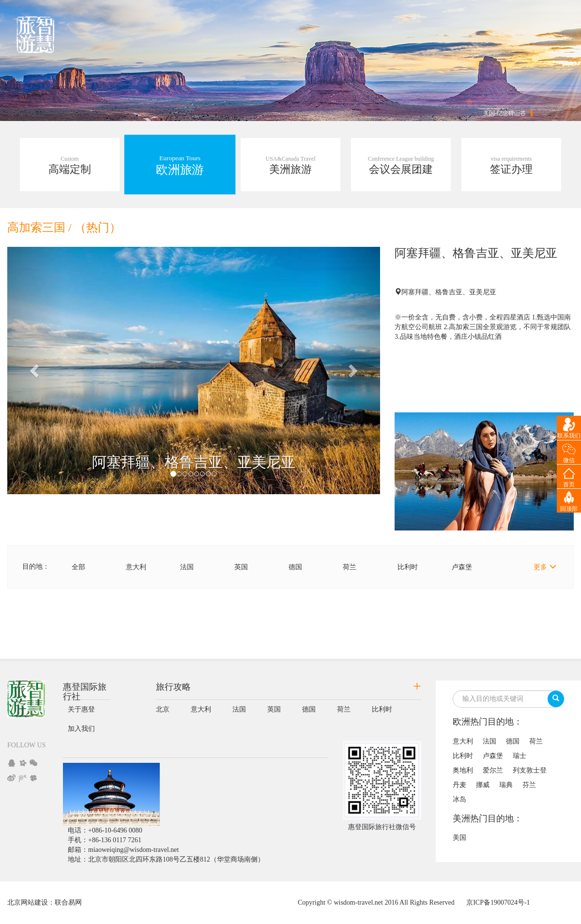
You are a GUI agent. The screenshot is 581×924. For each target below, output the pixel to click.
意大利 (136, 567)
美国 (459, 838)
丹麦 (459, 785)
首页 (569, 485)
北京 (163, 709)
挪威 (483, 785)
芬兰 (529, 785)
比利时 (408, 567)
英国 (241, 567)
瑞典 (506, 785)
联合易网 (68, 902)
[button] (35, 371)
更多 (545, 567)
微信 (569, 460)
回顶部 (569, 509)
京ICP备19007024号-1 (498, 902)
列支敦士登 (530, 770)
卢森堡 (462, 567)
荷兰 (350, 567)
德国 (295, 567)
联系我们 (569, 436)
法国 (187, 567)
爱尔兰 (493, 770)
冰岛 (459, 799)
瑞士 (520, 756)
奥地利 (463, 770)
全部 (78, 567)
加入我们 (81, 729)
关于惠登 (81, 709)
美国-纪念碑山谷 (505, 113)
